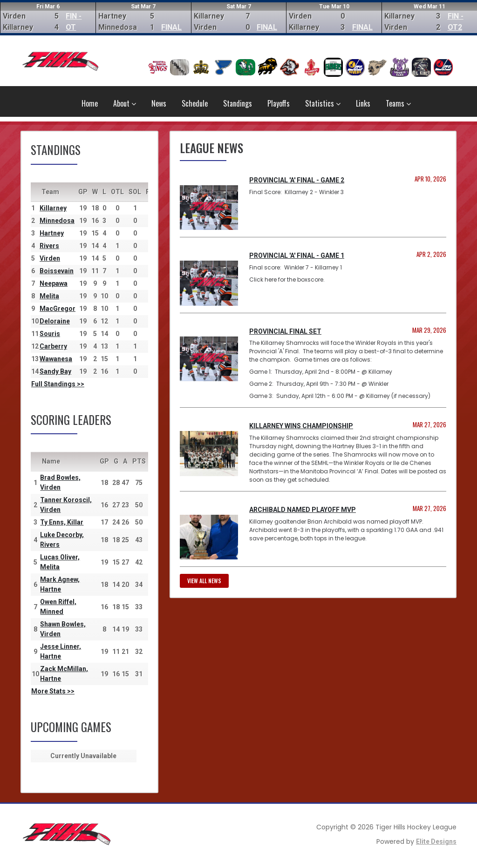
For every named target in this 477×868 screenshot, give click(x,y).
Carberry (53, 346)
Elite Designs (436, 841)
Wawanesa (56, 359)
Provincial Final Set (285, 331)
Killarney (53, 208)
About (125, 103)
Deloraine (55, 321)
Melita (49, 296)
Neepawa (54, 283)
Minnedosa (57, 221)
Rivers (49, 246)
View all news (204, 581)
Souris (50, 334)
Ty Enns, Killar (62, 522)
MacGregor (58, 309)
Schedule (195, 103)
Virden (50, 258)
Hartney (52, 233)
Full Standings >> (58, 384)
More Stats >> (53, 691)
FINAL (171, 27)
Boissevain (57, 271)
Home (90, 103)
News (159, 103)
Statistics (323, 103)
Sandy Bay (55, 371)
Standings (238, 103)
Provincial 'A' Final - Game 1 (297, 256)
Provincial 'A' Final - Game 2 (297, 180)
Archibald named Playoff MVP (303, 510)
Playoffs (279, 103)
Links (363, 103)
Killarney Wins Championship (301, 426)
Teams (398, 103)
